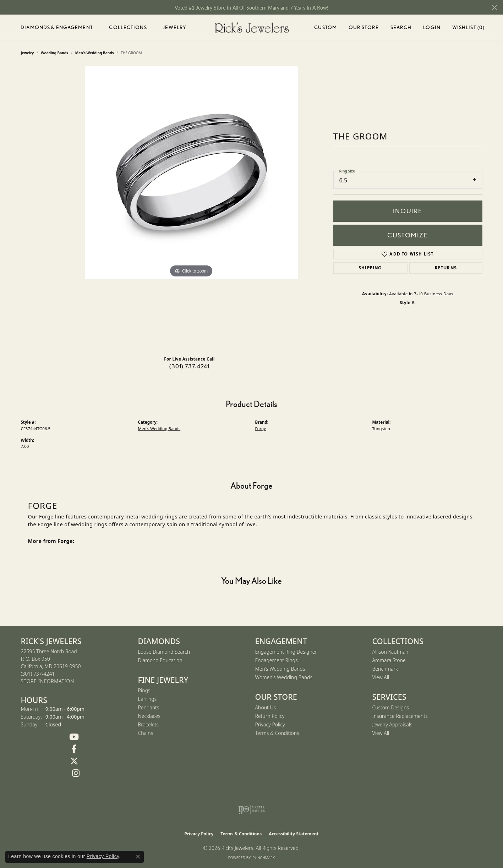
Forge (261, 428)
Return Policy (270, 716)
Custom (326, 27)
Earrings (147, 699)
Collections (128, 27)
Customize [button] (408, 235)
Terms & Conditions (277, 733)
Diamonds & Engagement (57, 27)
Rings (144, 690)
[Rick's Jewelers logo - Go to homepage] (252, 28)
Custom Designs (391, 707)
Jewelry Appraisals (392, 724)
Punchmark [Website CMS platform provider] (264, 858)
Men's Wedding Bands (159, 428)
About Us (266, 707)
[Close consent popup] (138, 857)
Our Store (364, 27)
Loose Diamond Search (164, 652)
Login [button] (432, 29)
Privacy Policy (270, 724)
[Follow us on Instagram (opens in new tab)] (76, 773)
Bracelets (148, 724)
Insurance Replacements (400, 716)
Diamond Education (160, 660)
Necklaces (149, 716)
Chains (146, 733)
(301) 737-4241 (190, 366)
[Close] (494, 8)
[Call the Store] (38, 674)
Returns (446, 268)
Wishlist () (468, 29)
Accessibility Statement (294, 834)
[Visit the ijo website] (251, 809)
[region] (191, 208)
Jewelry (175, 27)
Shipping (370, 268)
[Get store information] (48, 682)
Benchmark (385, 669)
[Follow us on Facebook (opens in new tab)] (74, 749)
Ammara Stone (389, 660)
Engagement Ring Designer (286, 652)
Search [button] (401, 27)
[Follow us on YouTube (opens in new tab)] (74, 737)
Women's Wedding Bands (284, 677)
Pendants (149, 707)
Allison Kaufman (390, 652)
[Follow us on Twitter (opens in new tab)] (74, 761)
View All (381, 677)
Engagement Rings (277, 660)
